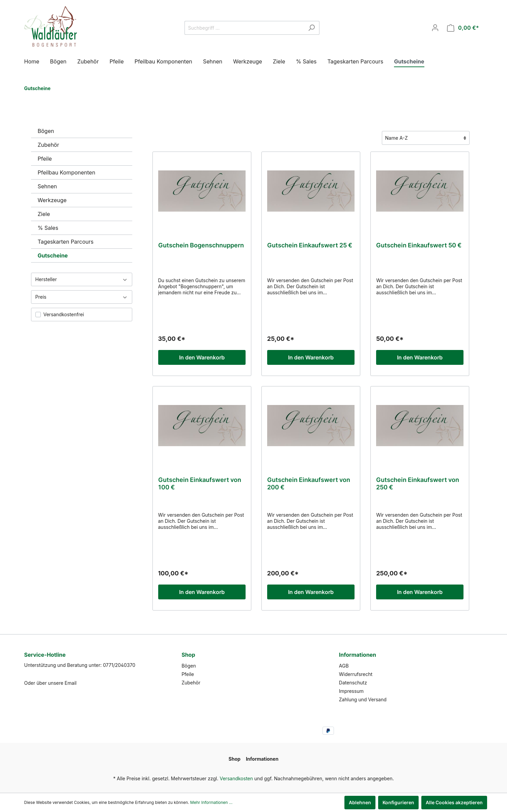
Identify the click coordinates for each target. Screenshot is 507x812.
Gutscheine (53, 255)
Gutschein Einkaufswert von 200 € (309, 483)
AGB (344, 666)
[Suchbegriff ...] (244, 28)
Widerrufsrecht (356, 674)
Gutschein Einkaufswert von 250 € (418, 483)
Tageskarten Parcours (66, 242)
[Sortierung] (426, 138)
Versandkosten (236, 778)
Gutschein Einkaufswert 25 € (310, 245)
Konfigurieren (398, 802)
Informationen (358, 655)
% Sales (48, 228)
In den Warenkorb (202, 357)
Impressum (351, 691)
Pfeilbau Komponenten (67, 172)
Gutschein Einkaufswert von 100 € (200, 483)
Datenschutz (353, 683)
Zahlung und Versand (363, 699)
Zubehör (49, 145)
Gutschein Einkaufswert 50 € (419, 245)
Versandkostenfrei (64, 314)
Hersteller (82, 279)
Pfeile (45, 159)
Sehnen (47, 186)
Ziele (44, 214)
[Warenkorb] (463, 28)
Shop (188, 655)
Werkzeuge (52, 200)
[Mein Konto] (435, 28)
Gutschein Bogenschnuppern (201, 245)
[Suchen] (312, 28)
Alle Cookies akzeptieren (454, 802)
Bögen (46, 131)
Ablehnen (360, 802)
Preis (82, 297)
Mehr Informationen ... (211, 802)
